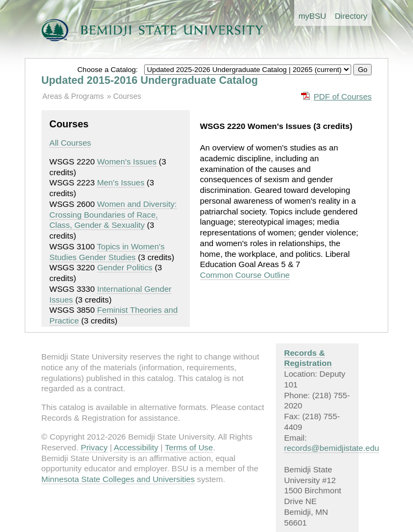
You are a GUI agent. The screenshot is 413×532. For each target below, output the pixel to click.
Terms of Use (188, 447)
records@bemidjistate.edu (332, 448)
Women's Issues (127, 161)
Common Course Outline (245, 275)
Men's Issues (120, 182)
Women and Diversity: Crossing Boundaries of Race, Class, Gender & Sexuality (113, 215)
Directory (351, 16)
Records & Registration (308, 358)
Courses (127, 96)
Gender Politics (124, 267)
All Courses (70, 143)
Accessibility (136, 447)
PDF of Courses (343, 96)
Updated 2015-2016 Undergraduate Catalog (150, 80)
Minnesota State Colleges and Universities (118, 479)
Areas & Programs (73, 96)
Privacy (94, 447)
